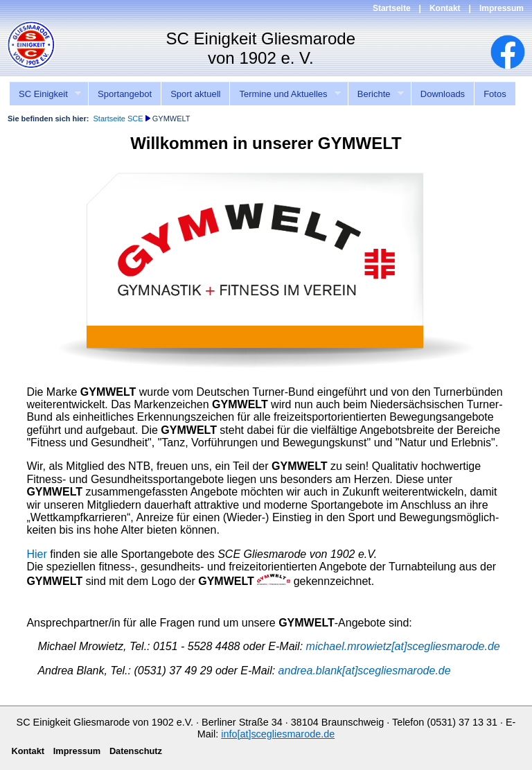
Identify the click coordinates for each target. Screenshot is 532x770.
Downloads (443, 94)
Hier (36, 554)
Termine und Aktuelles (285, 94)
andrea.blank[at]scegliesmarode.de (365, 671)
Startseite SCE (118, 119)
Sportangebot (125, 94)
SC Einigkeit (45, 94)
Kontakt (445, 8)
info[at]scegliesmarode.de (278, 734)
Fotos (495, 94)
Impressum (502, 8)
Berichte (376, 94)
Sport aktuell (195, 94)
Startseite (392, 8)
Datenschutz (136, 751)
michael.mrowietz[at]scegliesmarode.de (403, 646)
